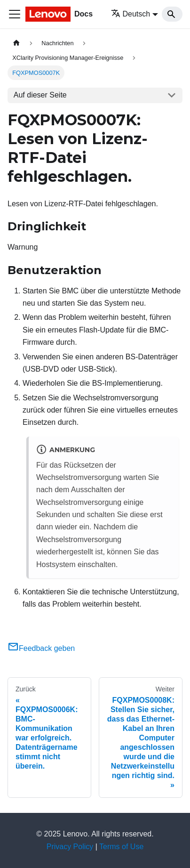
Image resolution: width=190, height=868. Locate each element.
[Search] (172, 14)
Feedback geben (41, 648)
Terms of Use (121, 847)
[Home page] (16, 43)
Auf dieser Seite (40, 95)
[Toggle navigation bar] (15, 14)
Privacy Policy (70, 847)
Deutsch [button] (131, 14)
